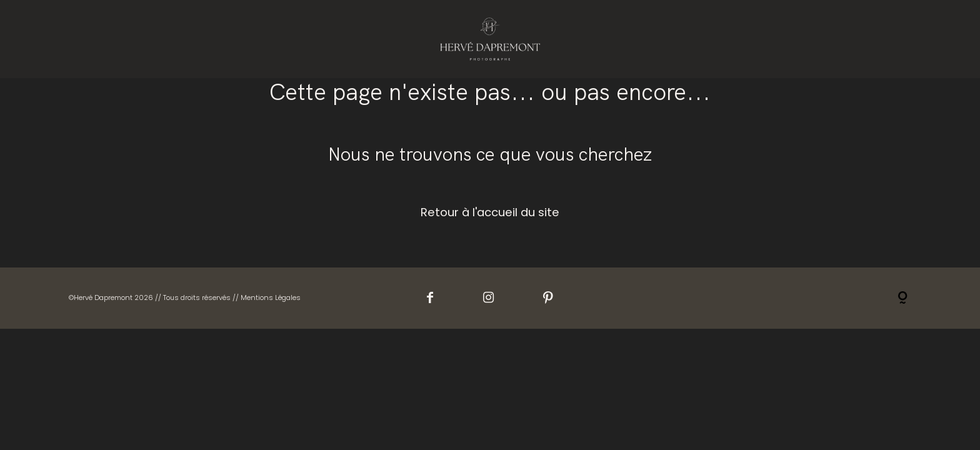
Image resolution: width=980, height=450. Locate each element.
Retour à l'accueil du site (490, 212)
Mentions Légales (271, 297)
